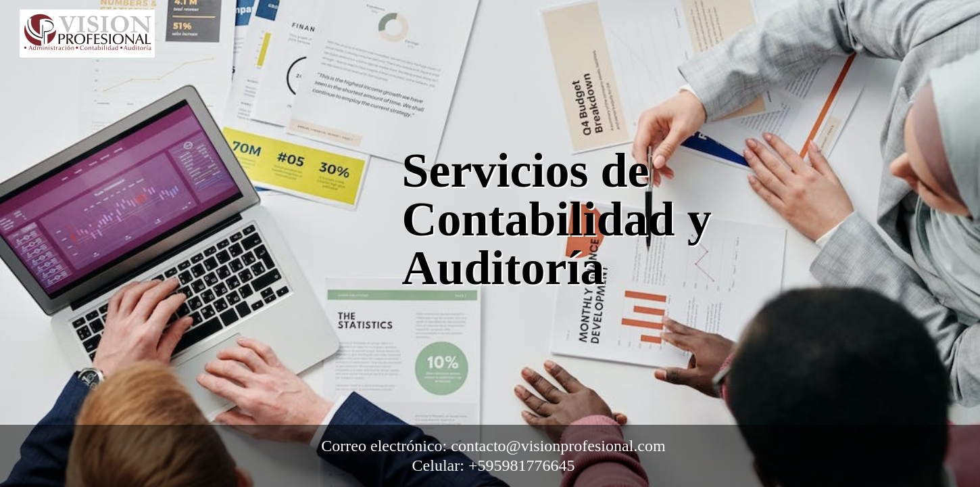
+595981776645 (522, 465)
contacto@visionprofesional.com (558, 446)
